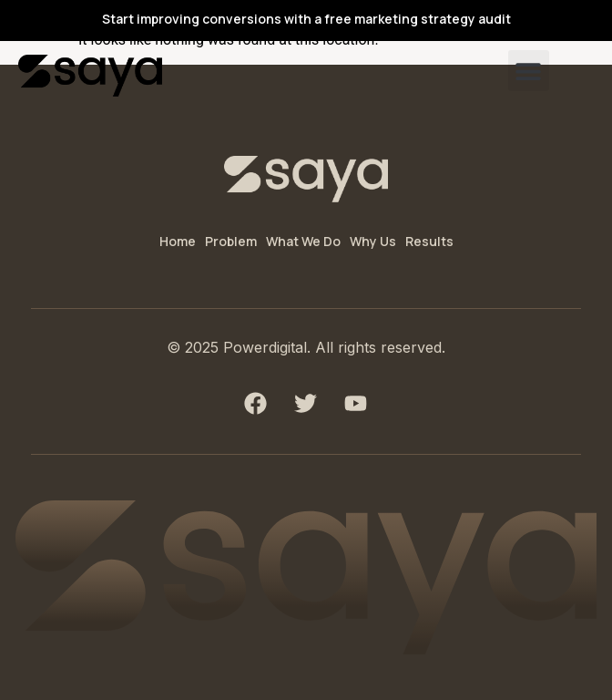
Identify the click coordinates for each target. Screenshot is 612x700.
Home (178, 241)
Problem (231, 241)
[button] (529, 71)
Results (429, 241)
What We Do (303, 241)
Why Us (373, 241)
